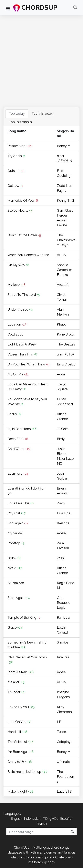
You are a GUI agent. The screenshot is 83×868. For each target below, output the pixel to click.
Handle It (17, 732)
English (16, 819)
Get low (15, 186)
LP (59, 722)
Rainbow (64, 618)
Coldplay (64, 742)
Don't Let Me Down (24, 235)
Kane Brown (66, 334)
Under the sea (20, 310)
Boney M (64, 146)
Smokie (63, 642)
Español (66, 819)
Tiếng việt (50, 819)
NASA (15, 568)
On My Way (18, 265)
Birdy (61, 439)
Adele (61, 533)
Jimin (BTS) (65, 354)
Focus (14, 414)
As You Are (16, 583)
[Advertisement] (41, 62)
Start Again (19, 598)
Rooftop (16, 543)
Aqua (61, 374)
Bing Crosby (66, 364)
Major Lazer (66, 459)
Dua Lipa (64, 513)
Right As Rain (21, 672)
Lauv (61, 792)
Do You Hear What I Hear (28, 364)
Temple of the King (24, 618)
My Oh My (18, 374)
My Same (15, 533)
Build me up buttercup (27, 772)
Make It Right (20, 792)
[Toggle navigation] (75, 8)
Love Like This (21, 503)
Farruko (63, 275)
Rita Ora (63, 657)
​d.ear (61, 156)
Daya (64, 245)
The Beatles (66, 344)
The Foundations (65, 777)
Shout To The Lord (24, 295)
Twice (61, 732)
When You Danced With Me (28, 255)
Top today (17, 114)
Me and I (16, 682)
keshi (61, 558)
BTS (69, 792)
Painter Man (19, 146)
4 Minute (63, 762)
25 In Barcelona (22, 429)
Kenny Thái (65, 201)
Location (17, 324)
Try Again (17, 156)
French (42, 823)
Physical (17, 513)
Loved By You (21, 707)
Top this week (42, 114)
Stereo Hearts (20, 211)
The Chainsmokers (66, 240)
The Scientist (20, 742)
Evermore (18, 474)
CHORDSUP (35, 8)
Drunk (14, 558)
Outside (15, 171)
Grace (15, 628)
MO (60, 464)
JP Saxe (63, 429)
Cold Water (19, 449)
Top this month (20, 122)
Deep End (18, 439)
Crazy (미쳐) (20, 762)
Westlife (63, 285)
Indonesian (32, 819)
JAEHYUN (64, 161)
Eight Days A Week (22, 344)
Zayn (61, 503)
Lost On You (19, 722)
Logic (61, 608)
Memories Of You (23, 201)
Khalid (62, 324)
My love (17, 285)
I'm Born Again (21, 752)
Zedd (61, 186)
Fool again (18, 523)
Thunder (17, 692)
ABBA (61, 255)
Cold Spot (15, 334)
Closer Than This (22, 354)
